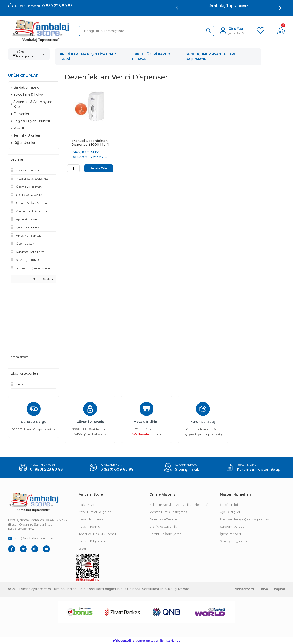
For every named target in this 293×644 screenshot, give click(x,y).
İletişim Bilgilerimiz (93, 541)
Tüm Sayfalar (43, 279)
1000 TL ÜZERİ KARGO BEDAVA (151, 57)
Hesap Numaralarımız (95, 519)
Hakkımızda (88, 505)
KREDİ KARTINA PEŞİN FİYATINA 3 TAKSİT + (88, 57)
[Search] (146, 31)
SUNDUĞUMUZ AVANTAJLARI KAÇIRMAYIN (210, 57)
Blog (82, 549)
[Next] (280, 8)
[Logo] (41, 31)
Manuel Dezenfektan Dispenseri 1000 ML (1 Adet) (90, 143)
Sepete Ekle (99, 168)
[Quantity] (73, 168)
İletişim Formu (89, 526)
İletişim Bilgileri (231, 505)
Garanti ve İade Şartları (166, 534)
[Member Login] (232, 31)
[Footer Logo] (34, 502)
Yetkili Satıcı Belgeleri (95, 512)
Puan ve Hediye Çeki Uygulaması (245, 519)
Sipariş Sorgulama (234, 541)
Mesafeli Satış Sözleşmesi (168, 512)
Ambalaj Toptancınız (229, 6)
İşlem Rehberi (230, 534)
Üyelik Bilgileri (230, 512)
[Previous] (177, 8)
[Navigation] (29, 54)
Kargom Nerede (232, 526)
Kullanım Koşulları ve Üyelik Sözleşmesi (178, 505)
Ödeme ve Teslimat (164, 519)
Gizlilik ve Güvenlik (163, 526)
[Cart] (281, 31)
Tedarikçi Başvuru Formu (97, 534)
